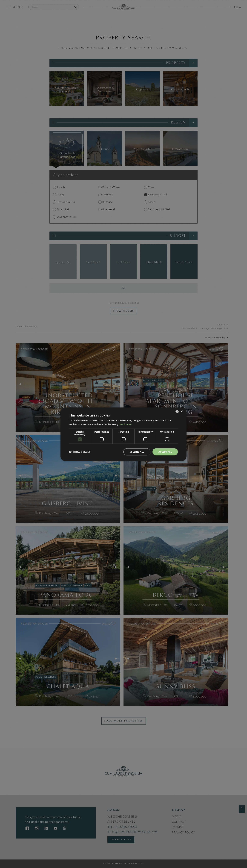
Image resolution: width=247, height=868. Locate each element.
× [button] (181, 411)
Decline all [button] (137, 452)
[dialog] (123, 434)
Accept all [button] (165, 452)
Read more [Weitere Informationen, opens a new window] (125, 424)
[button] (80, 452)
